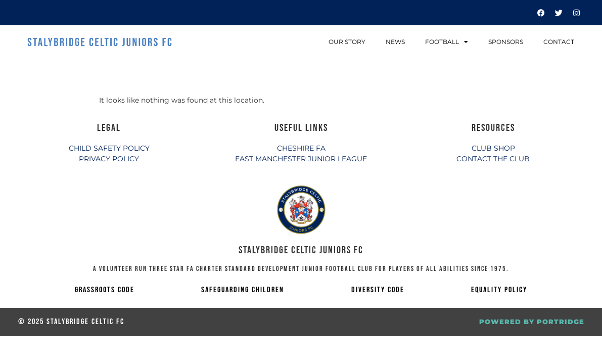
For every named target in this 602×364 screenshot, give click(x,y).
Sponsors (506, 42)
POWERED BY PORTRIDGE (532, 322)
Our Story (347, 42)
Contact (559, 42)
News (395, 42)
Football (447, 42)
